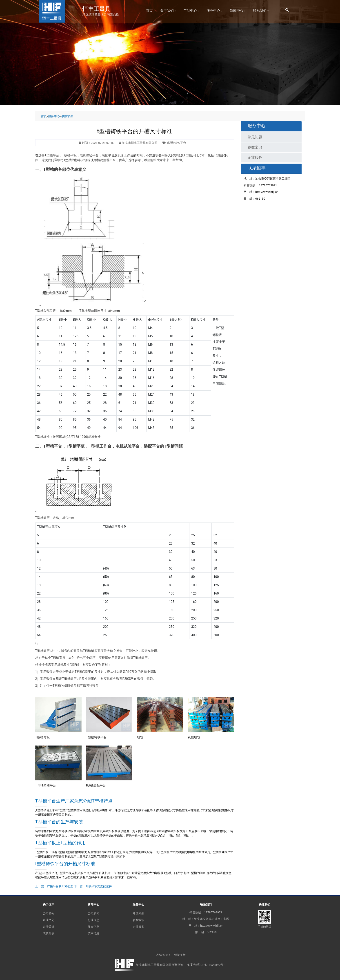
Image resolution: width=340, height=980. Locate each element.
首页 (149, 10)
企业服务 (255, 157)
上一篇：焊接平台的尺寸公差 (54, 886)
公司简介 (49, 914)
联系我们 (261, 10)
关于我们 (168, 10)
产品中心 (191, 10)
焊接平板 (180, 955)
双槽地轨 (194, 737)
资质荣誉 (49, 927)
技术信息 (93, 933)
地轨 (140, 737)
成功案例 (49, 933)
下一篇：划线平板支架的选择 (93, 886)
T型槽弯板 (43, 737)
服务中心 (214, 10)
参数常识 (67, 116)
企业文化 (49, 920)
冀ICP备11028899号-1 (211, 965)
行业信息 (93, 920)
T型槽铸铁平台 (97, 737)
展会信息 (93, 927)
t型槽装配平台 (96, 785)
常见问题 (255, 137)
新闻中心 (238, 10)
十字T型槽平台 (46, 785)
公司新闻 (93, 914)
